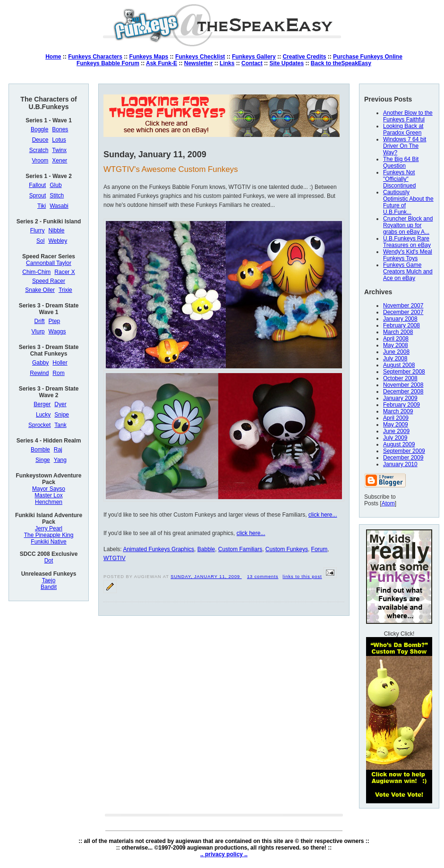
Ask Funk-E (162, 63)
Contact (252, 63)
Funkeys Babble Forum (108, 63)
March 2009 (398, 411)
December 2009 (403, 458)
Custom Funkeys (287, 549)
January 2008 (400, 319)
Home (53, 57)
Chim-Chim (36, 272)
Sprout (38, 196)
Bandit (49, 587)
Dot (49, 561)
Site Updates (286, 63)
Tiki (42, 206)
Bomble (40, 450)
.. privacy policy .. (224, 854)
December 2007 (403, 312)
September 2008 (404, 372)
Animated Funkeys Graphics (158, 549)
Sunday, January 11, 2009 (206, 577)
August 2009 (399, 444)
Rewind (39, 373)
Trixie (65, 290)
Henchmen (49, 502)
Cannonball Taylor (49, 263)
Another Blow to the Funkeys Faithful (408, 116)
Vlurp (38, 332)
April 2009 (396, 418)
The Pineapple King (49, 535)
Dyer (60, 404)
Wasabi (59, 206)
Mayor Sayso (49, 489)
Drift (40, 321)
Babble (206, 549)
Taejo (49, 580)
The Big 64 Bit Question (401, 162)
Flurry (38, 230)
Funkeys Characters (95, 57)
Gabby (40, 363)
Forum (320, 549)
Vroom (40, 161)
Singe (43, 460)
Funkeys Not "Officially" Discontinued (399, 179)
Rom (58, 373)
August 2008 (399, 365)
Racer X (64, 272)
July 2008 (395, 358)
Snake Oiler (40, 290)
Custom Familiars (240, 549)
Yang (60, 460)
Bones (60, 129)
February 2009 (401, 405)
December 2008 (403, 391)
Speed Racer (49, 281)
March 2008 (398, 332)
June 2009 (396, 431)
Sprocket (39, 425)
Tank (60, 425)
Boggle (39, 129)
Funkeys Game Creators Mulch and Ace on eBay (408, 272)
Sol (40, 241)
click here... (323, 515)
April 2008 (396, 339)
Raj (58, 450)
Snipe (62, 415)
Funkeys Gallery (254, 57)
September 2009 (404, 451)
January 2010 (400, 464)
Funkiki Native (48, 542)
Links (227, 63)
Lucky (43, 415)
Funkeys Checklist (200, 57)
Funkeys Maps (149, 57)
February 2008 (401, 325)
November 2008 (403, 385)
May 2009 (396, 425)
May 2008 (396, 345)
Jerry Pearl (49, 528)
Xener (60, 161)
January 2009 (400, 398)
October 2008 (400, 378)
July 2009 (395, 438)
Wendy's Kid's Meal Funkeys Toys (408, 255)
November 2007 (403, 306)
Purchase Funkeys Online (368, 57)
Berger (42, 404)
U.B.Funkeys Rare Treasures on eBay (407, 242)
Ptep (55, 321)
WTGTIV (115, 558)
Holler (60, 363)
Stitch (57, 196)
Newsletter (199, 63)
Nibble (56, 230)
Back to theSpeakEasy (341, 63)
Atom (388, 503)
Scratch (39, 150)
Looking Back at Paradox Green (403, 129)
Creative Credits (304, 57)
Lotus (59, 140)
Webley (58, 241)
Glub (55, 185)
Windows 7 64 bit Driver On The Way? (405, 146)
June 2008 (396, 352)
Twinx (59, 150)
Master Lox (48, 495)
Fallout (37, 185)
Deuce (40, 140)
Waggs (57, 332)
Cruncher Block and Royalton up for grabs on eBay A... (408, 225)
